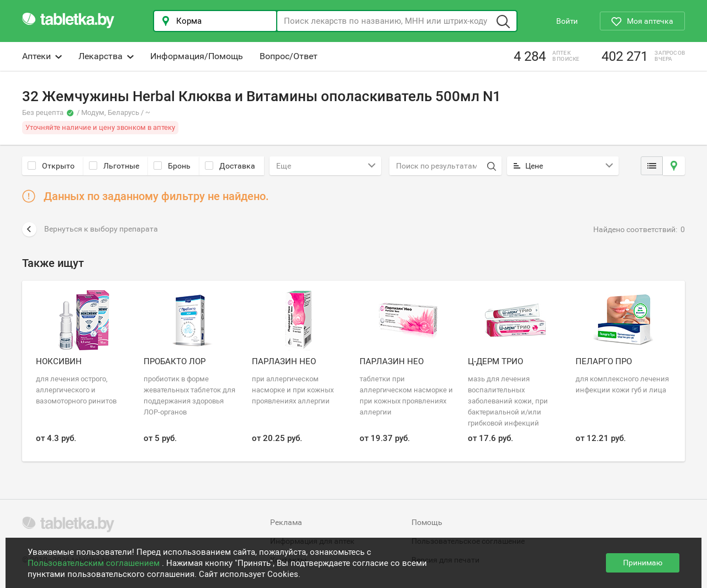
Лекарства (106, 56)
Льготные (114, 166)
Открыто (51, 166)
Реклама (286, 522)
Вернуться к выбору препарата (90, 229)
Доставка (230, 166)
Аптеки (42, 56)
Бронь (172, 166)
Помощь (427, 522)
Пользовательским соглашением (95, 563)
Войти (567, 21)
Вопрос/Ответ (289, 56)
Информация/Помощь (197, 56)
